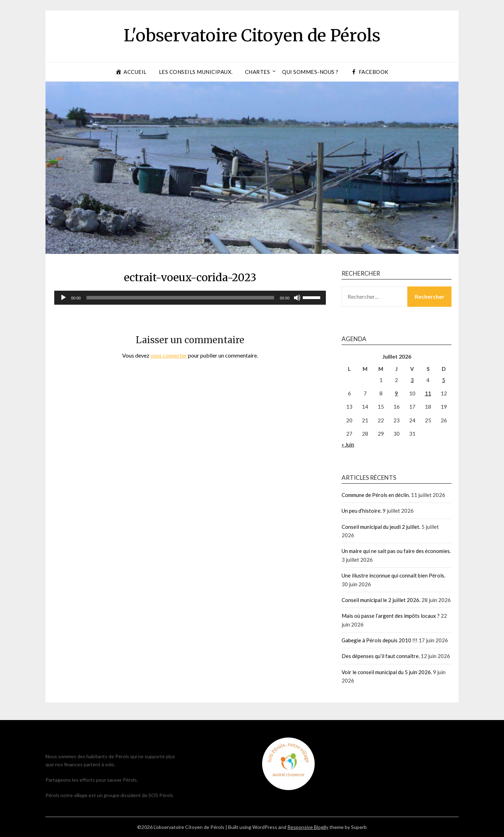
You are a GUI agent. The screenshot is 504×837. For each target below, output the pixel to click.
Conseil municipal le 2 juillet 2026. (381, 600)
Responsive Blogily (308, 827)
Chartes (258, 72)
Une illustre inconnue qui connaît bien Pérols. (393, 575)
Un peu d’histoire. (362, 511)
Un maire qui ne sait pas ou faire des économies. (396, 551)
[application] (190, 298)
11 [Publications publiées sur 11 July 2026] (428, 393)
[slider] (180, 298)
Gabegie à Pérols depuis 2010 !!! (380, 640)
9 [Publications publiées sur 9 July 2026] (396, 393)
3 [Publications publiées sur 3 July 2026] (412, 380)
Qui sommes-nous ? (310, 72)
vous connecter (169, 355)
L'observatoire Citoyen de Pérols (252, 35)
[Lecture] (63, 298)
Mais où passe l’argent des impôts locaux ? (391, 616)
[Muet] (297, 298)
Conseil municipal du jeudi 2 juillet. (381, 527)
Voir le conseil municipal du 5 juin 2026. (387, 672)
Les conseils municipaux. (196, 72)
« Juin (348, 444)
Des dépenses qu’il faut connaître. (381, 656)
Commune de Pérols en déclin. (376, 495)
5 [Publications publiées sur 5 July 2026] (444, 380)
